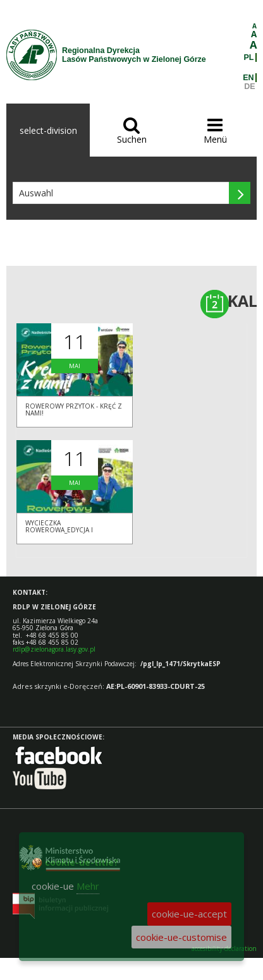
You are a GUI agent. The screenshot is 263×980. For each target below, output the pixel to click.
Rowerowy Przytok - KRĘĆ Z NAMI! (74, 409)
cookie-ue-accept (189, 914)
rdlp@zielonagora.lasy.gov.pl (54, 649)
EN (248, 78)
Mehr (88, 886)
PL (249, 57)
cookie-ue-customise (181, 937)
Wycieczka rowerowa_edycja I (59, 526)
